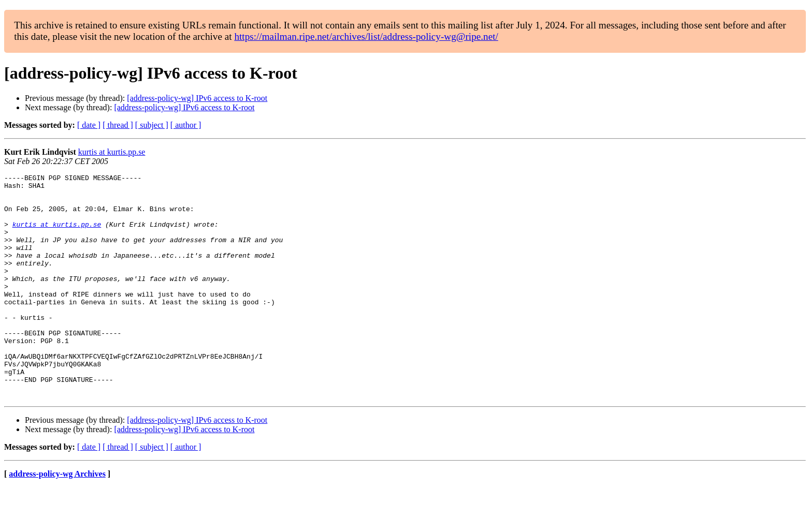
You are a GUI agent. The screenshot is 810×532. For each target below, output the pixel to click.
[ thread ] (118, 125)
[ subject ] (152, 125)
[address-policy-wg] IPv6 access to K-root (197, 98)
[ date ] (89, 125)
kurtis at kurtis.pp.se (112, 152)
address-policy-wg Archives (57, 519)
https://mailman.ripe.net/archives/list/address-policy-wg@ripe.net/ (366, 36)
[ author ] (186, 125)
